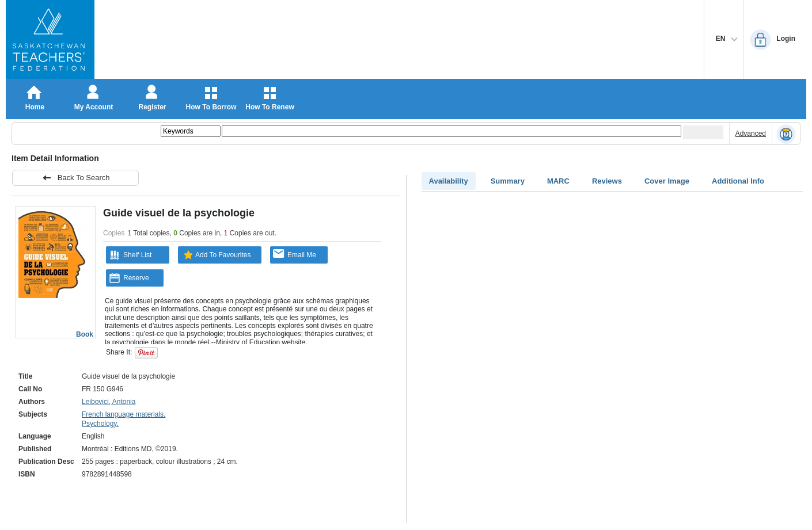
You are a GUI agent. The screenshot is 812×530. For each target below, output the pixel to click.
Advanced (751, 134)
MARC (558, 181)
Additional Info (738, 181)
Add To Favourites (216, 255)
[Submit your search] (703, 132)
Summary (508, 181)
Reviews (607, 181)
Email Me (295, 254)
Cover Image (667, 181)
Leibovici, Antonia (109, 402)
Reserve (129, 278)
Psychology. (100, 424)
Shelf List (130, 255)
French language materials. (124, 414)
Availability (449, 181)
